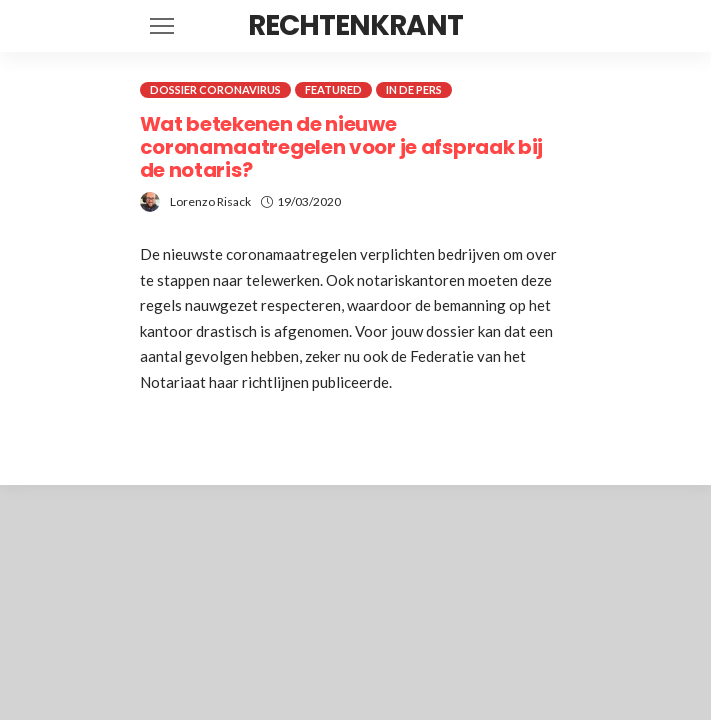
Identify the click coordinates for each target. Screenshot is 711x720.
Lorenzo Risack (210, 201)
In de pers (414, 89)
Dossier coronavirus (215, 89)
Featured (333, 89)
